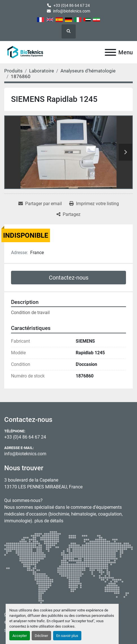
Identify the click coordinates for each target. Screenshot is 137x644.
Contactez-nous (69, 278)
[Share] (68, 214)
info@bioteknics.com (72, 11)
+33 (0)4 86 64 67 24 (72, 5)
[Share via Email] (40, 204)
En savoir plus (67, 636)
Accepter (20, 636)
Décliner (41, 636)
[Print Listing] (94, 204)
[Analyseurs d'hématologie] (88, 71)
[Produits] (13, 71)
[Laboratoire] (42, 71)
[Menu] (110, 52)
